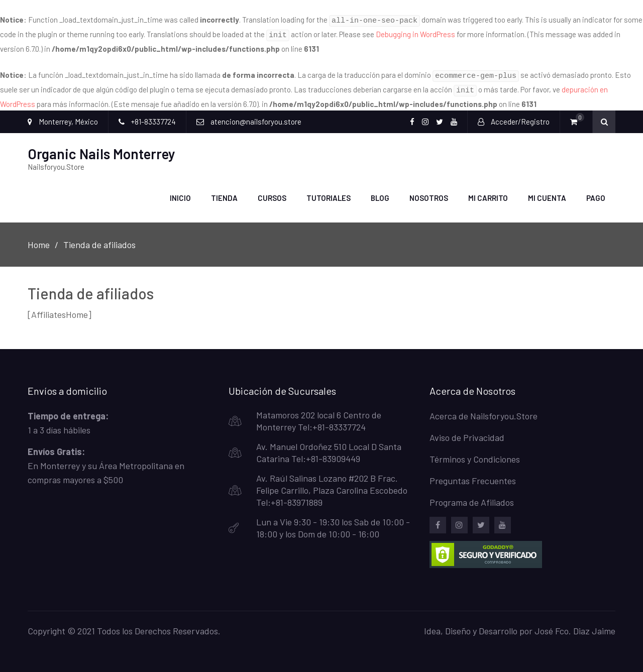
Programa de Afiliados (472, 496)
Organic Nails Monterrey (101, 148)
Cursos (272, 192)
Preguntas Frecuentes (473, 475)
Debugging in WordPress (415, 33)
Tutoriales (329, 192)
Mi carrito (488, 192)
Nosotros (429, 192)
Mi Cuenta (547, 192)
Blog (380, 192)
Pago (596, 192)
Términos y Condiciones (475, 453)
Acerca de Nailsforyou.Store (484, 410)
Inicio (180, 192)
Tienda (224, 192)
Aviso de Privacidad (467, 431)
